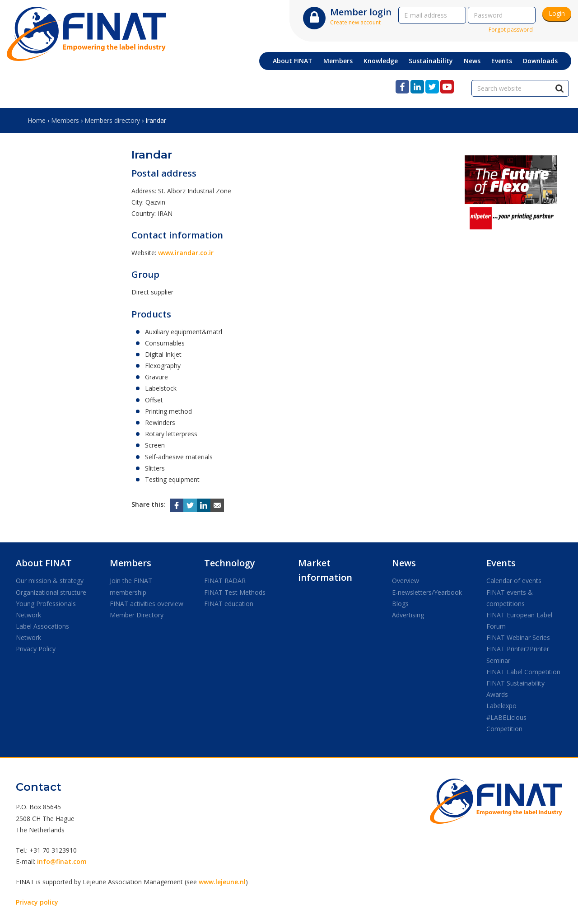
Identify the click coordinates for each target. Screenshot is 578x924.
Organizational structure (51, 592)
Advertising (408, 615)
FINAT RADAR (225, 581)
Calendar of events (514, 581)
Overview (406, 581)
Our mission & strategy (50, 581)
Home (37, 120)
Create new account (355, 22)
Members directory (112, 120)
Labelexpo (501, 706)
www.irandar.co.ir (186, 253)
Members (65, 120)
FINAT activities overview (147, 604)
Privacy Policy (36, 649)
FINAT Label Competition (523, 672)
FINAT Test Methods (235, 592)
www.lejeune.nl (222, 882)
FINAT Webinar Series (518, 637)
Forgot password (511, 30)
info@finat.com (62, 861)
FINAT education (229, 604)
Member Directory (137, 615)
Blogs (400, 604)
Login (557, 13)
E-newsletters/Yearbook (427, 592)
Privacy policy (37, 902)
